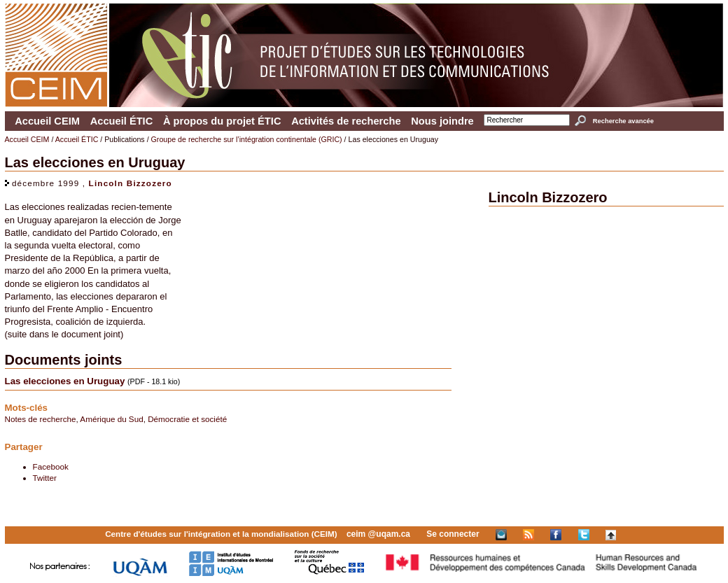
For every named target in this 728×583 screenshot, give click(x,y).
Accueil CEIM (47, 121)
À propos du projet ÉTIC (222, 121)
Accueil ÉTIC (122, 121)
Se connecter (453, 534)
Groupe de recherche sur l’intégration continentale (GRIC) (247, 139)
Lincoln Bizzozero (131, 183)
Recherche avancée (623, 121)
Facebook (51, 466)
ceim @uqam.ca (378, 534)
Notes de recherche (41, 419)
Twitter (45, 478)
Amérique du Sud (111, 419)
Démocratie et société (187, 419)
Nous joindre (442, 121)
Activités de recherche (346, 121)
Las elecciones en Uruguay (65, 381)
